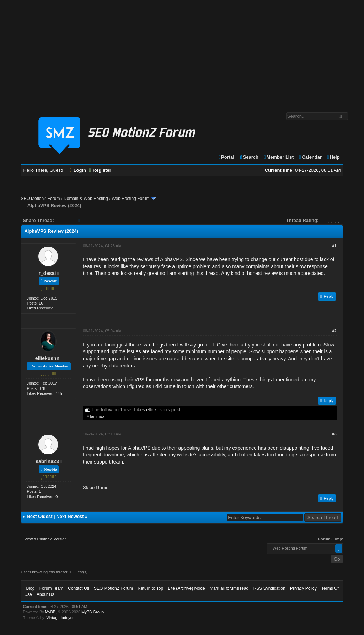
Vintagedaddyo (60, 618)
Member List (279, 157)
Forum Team (51, 588)
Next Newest (70, 516)
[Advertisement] (182, 53)
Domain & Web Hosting (86, 199)
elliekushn (47, 358)
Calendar (310, 157)
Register (100, 170)
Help (333, 157)
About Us (45, 594)
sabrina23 (47, 461)
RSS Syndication (269, 588)
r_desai (47, 273)
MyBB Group (93, 612)
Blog (30, 588)
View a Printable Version (46, 539)
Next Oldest (39, 516)
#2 (334, 331)
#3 (334, 434)
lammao (97, 416)
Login (78, 170)
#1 (334, 246)
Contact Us (78, 588)
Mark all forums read (229, 588)
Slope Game (96, 488)
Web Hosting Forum (130, 199)
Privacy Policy (303, 588)
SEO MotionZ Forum (40, 199)
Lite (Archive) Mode (187, 588)
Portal (226, 157)
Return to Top (150, 588)
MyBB (50, 612)
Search (249, 157)
